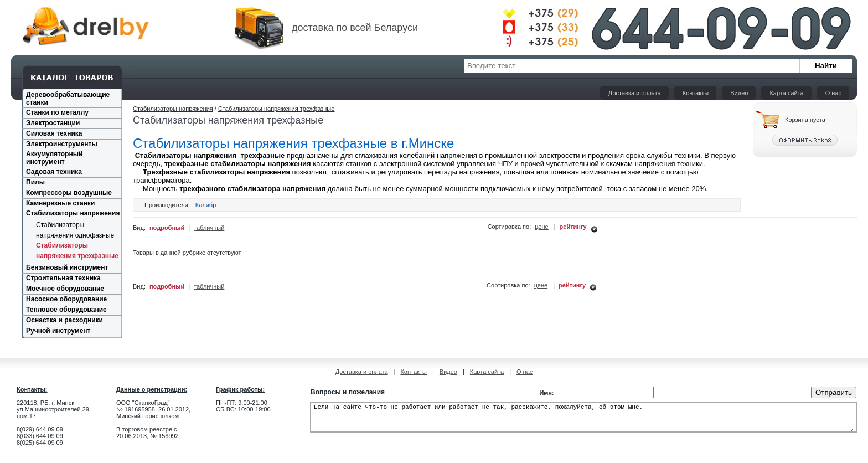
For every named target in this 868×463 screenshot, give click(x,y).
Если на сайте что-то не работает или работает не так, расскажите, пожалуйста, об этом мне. (583, 420)
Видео (739, 93)
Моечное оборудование (65, 289)
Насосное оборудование (66, 299)
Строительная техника (63, 278)
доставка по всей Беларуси (355, 28)
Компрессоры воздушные (69, 193)
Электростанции (53, 123)
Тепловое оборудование (66, 310)
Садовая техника (54, 172)
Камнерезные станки (60, 203)
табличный (209, 228)
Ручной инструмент (58, 331)
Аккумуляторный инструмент (54, 158)
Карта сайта (786, 93)
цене (542, 227)
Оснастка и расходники (64, 320)
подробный (167, 228)
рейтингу (573, 227)
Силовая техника (54, 133)
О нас (833, 93)
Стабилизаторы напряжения (73, 213)
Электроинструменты (62, 144)
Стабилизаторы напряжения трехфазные (276, 109)
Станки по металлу (57, 112)
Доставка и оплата (635, 93)
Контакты (696, 93)
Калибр (206, 205)
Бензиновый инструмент (67, 267)
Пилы (35, 182)
